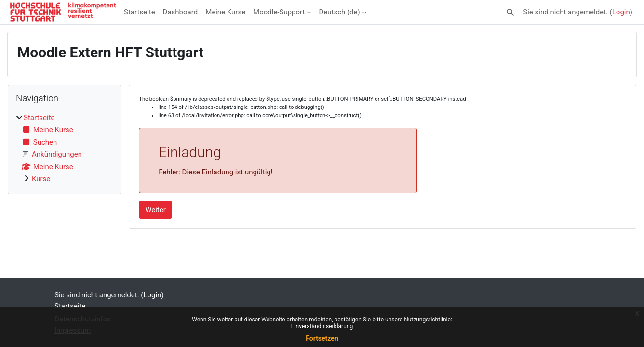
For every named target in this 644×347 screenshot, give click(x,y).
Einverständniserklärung (322, 326)
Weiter (155, 210)
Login (621, 12)
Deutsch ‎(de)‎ (339, 12)
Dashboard (181, 12)
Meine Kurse (225, 12)
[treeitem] (64, 148)
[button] (511, 12)
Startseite (140, 12)
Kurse (41, 179)
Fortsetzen (322, 338)
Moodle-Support (279, 12)
